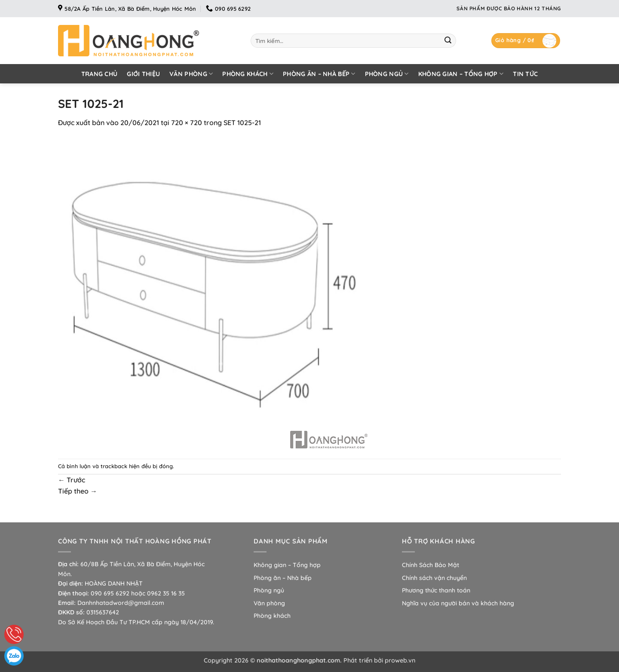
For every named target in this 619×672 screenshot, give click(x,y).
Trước (72, 480)
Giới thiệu (143, 74)
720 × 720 (187, 123)
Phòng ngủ (387, 74)
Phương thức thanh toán (436, 590)
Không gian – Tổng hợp (461, 74)
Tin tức (525, 74)
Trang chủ (100, 74)
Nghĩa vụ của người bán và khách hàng (458, 603)
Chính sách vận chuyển (434, 578)
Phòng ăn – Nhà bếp (319, 74)
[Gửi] (448, 41)
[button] (526, 41)
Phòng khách (248, 74)
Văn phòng (191, 74)
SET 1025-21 (242, 123)
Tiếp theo (78, 491)
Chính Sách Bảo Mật (431, 565)
